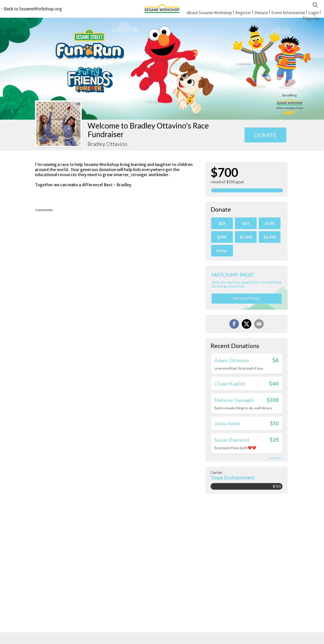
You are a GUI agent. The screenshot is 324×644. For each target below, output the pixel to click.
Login (314, 13)
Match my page (246, 299)
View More (276, 458)
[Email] (259, 324)
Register (243, 13)
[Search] (315, 5)
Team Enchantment (233, 477)
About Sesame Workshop (209, 13)
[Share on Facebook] (234, 324)
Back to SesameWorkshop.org (33, 9)
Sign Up (312, 19)
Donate (261, 13)
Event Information (288, 13)
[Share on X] (247, 324)
